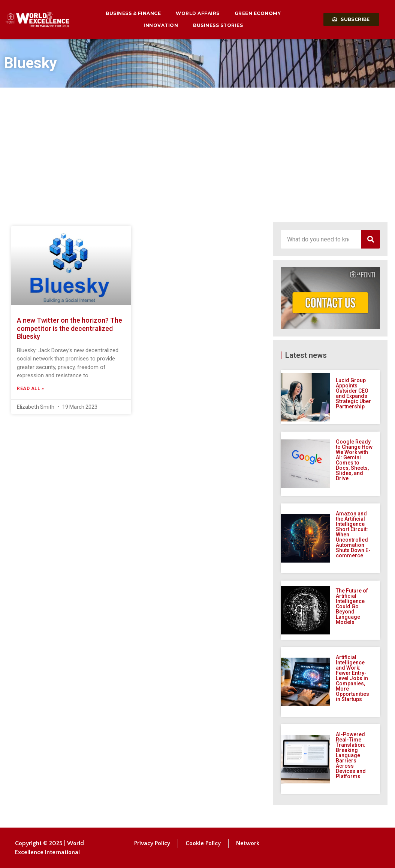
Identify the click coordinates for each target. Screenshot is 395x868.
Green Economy (258, 13)
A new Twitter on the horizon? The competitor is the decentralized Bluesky (70, 328)
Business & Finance (133, 13)
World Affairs (198, 13)
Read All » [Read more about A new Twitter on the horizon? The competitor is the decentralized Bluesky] (30, 389)
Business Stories (218, 25)
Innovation (161, 25)
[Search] (371, 239)
